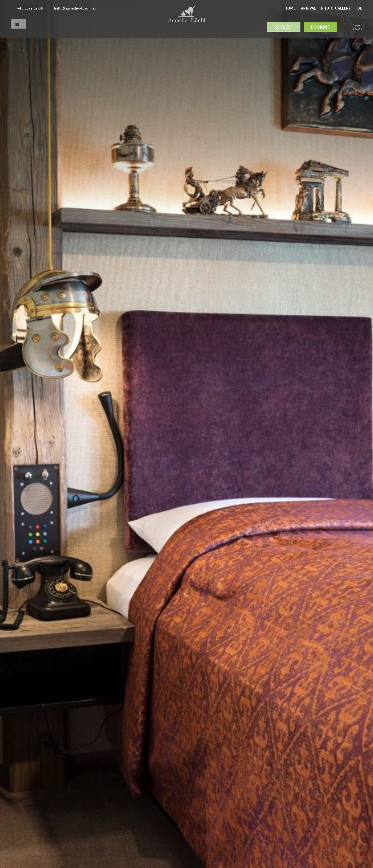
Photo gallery (336, 8)
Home (290, 8)
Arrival (308, 8)
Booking (321, 27)
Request (284, 27)
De (360, 8)
